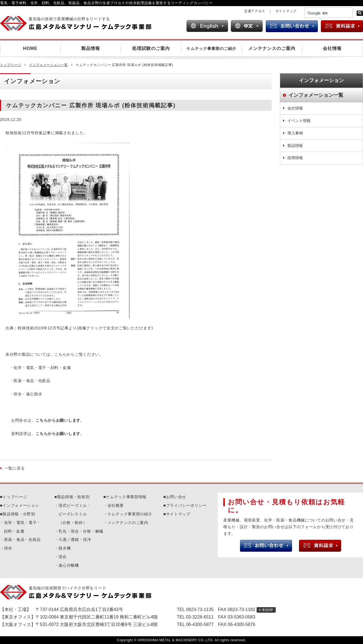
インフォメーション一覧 (48, 65)
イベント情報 (299, 121)
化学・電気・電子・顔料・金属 (42, 368)
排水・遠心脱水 (28, 394)
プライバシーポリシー (186, 505)
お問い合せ (176, 497)
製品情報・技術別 (73, 497)
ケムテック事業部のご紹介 (211, 49)
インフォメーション (21, 505)
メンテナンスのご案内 (272, 48)
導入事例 (295, 133)
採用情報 (295, 158)
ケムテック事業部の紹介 (130, 514)
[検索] (328, 13)
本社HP (268, 610)
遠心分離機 (69, 565)
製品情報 (91, 48)
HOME (30, 48)
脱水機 (65, 548)
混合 (62, 557)
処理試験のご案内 (151, 48)
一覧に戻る (15, 468)
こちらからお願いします (58, 420)
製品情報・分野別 (19, 514)
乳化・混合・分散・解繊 (81, 531)
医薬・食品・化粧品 (32, 381)
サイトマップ (286, 11)
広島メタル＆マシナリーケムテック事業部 (80, 592)
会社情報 (332, 48)
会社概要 (116, 505)
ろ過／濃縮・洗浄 (75, 539)
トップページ (11, 65)
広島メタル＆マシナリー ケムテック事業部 (80, 23)
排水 (8, 548)
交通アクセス (255, 11)
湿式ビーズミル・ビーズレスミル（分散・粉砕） (75, 514)
